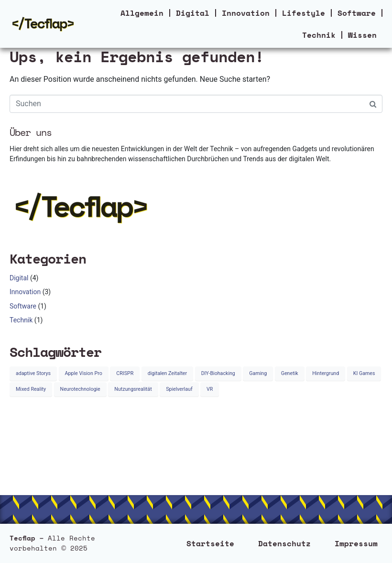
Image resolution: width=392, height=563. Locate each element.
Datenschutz (284, 543)
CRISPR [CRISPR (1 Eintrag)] (125, 373)
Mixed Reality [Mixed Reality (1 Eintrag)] (31, 389)
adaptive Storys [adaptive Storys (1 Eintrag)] (33, 373)
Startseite (210, 543)
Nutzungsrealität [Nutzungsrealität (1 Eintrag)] (133, 389)
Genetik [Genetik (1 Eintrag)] (290, 373)
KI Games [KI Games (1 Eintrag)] (364, 373)
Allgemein (142, 13)
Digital (193, 13)
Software (357, 13)
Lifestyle (304, 13)
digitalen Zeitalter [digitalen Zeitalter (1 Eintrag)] (167, 373)
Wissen (362, 35)
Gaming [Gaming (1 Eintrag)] (258, 373)
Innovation (246, 13)
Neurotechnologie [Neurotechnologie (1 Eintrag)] (80, 389)
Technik (319, 35)
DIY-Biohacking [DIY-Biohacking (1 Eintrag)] (218, 373)
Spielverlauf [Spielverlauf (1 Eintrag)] (179, 389)
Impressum (356, 543)
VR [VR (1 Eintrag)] (210, 389)
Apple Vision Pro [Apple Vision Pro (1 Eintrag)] (84, 373)
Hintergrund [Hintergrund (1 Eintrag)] (326, 373)
